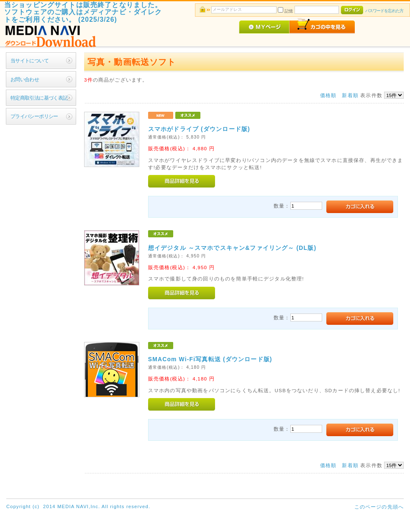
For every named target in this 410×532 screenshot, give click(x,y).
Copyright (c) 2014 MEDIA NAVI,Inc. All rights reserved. (78, 506)
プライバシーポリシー (34, 116)
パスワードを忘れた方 (384, 11)
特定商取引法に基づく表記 (39, 98)
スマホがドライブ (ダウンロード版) (199, 129)
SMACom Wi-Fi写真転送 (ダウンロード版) (210, 359)
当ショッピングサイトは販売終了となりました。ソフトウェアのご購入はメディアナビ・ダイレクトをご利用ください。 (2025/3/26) (83, 12)
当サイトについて (29, 60)
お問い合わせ (25, 79)
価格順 (328, 95)
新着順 (350, 95)
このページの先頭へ (379, 507)
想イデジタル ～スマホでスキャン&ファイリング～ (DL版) (232, 248)
